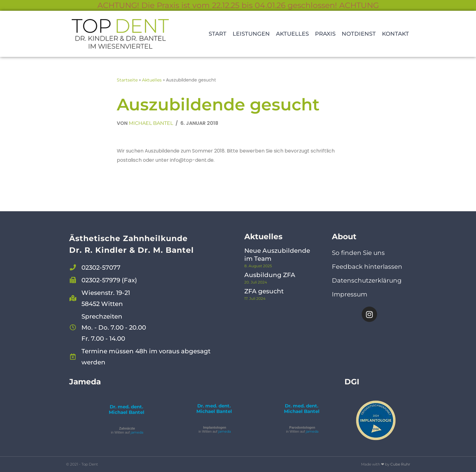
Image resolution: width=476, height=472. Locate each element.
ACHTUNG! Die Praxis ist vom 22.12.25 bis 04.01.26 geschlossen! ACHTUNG (238, 5)
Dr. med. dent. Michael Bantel (127, 409)
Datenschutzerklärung (367, 280)
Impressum (350, 294)
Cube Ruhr (400, 464)
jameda (137, 432)
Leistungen (251, 34)
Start (218, 34)
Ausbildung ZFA (270, 275)
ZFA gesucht (264, 291)
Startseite (127, 80)
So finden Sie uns (358, 253)
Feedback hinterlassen (367, 267)
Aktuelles (292, 34)
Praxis (325, 34)
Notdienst (359, 34)
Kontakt (395, 34)
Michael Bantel (151, 123)
